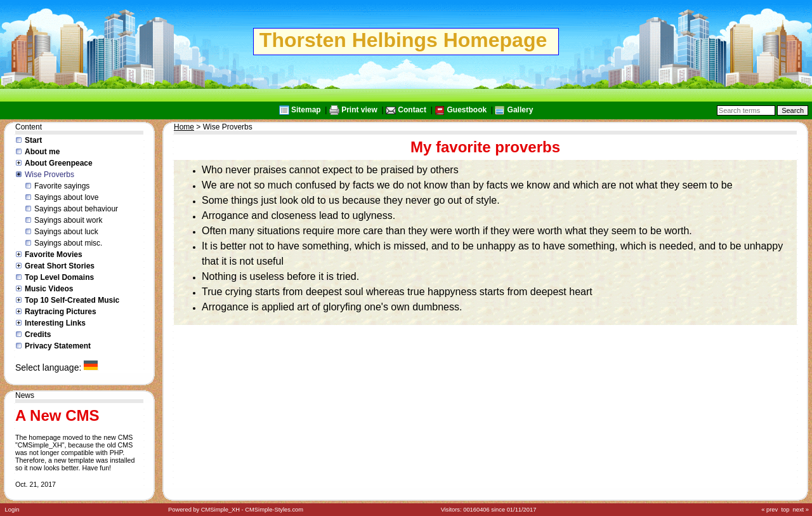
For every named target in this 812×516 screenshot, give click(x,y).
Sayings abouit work (68, 220)
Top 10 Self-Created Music (72, 300)
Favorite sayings (62, 186)
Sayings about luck (66, 232)
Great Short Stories (60, 266)
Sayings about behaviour (76, 209)
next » (801, 510)
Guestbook (467, 110)
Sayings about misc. (68, 243)
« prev (769, 510)
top (785, 510)
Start (33, 140)
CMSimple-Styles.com (274, 510)
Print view (359, 110)
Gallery (521, 110)
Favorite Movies (54, 255)
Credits (38, 334)
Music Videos (49, 289)
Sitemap (306, 110)
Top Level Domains (59, 277)
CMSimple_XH (220, 510)
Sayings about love (66, 197)
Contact (412, 110)
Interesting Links (55, 323)
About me (42, 152)
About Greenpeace (59, 163)
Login (12, 510)
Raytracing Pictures (61, 312)
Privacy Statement (58, 346)
